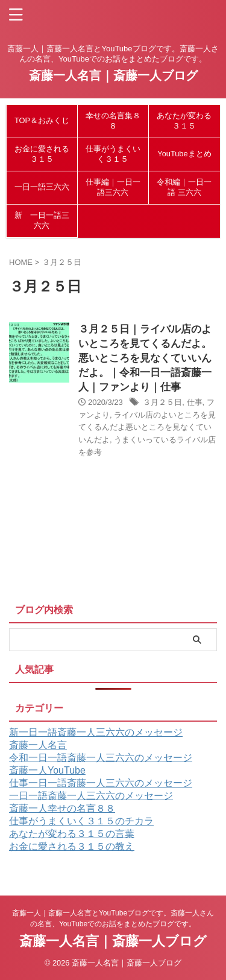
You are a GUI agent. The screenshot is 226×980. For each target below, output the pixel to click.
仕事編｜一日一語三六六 (113, 187)
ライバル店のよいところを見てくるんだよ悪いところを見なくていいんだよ (147, 428)
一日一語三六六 (42, 187)
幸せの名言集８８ (113, 121)
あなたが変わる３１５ (184, 121)
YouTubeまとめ (184, 154)
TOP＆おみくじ (42, 120)
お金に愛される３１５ (42, 154)
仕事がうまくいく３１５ (113, 154)
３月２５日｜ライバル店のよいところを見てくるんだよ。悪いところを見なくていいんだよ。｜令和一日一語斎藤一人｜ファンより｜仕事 (145, 358)
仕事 (195, 402)
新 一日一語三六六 (42, 220)
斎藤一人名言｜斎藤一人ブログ (113, 75)
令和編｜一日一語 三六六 (184, 187)
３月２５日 (162, 402)
